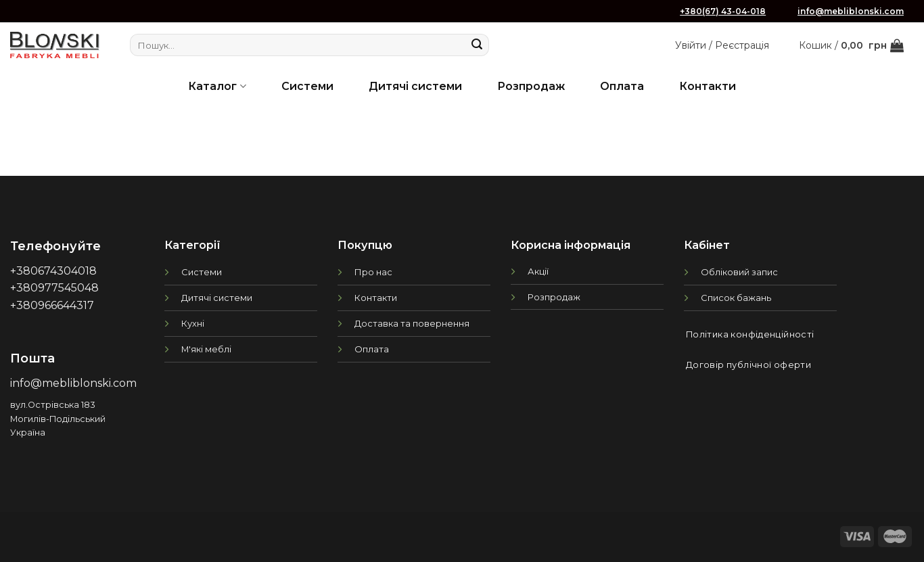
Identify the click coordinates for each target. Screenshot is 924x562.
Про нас (373, 272)
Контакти (708, 86)
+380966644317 (52, 305)
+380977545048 (54, 288)
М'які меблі (206, 349)
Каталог (217, 86)
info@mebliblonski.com (851, 11)
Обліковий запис (739, 272)
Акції (538, 271)
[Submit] (477, 45)
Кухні (193, 323)
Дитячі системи (415, 86)
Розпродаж (531, 86)
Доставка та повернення (412, 323)
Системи (307, 86)
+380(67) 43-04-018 (723, 11)
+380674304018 (53, 271)
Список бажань (736, 298)
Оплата (622, 86)
